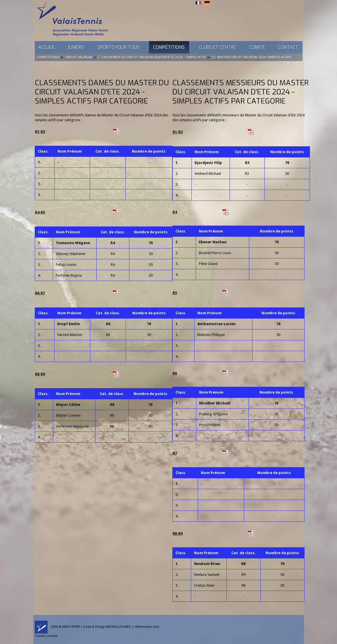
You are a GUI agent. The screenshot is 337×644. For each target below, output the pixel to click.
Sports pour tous (119, 47)
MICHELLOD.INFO (119, 627)
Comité (257, 47)
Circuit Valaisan (79, 57)
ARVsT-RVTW (71, 627)
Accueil (47, 47)
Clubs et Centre (217, 47)
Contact (288, 47)
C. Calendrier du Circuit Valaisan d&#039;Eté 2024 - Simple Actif (152, 57)
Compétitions (169, 47)
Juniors (76, 47)
